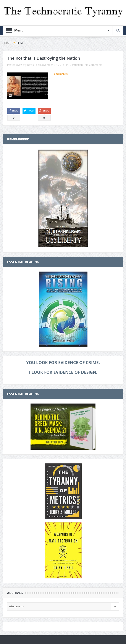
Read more (60, 74)
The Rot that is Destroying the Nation (44, 58)
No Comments (94, 65)
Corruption (76, 65)
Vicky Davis (27, 65)
